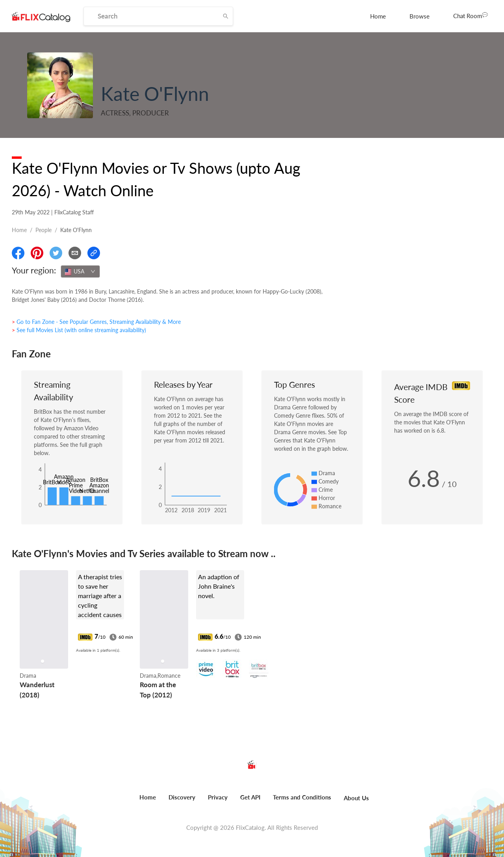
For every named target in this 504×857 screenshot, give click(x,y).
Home (378, 16)
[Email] (75, 253)
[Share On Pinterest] (37, 253)
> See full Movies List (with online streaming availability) (79, 330)
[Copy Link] (94, 253)
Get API (250, 797)
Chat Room (471, 15)
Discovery (182, 797)
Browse (420, 16)
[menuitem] (378, 16)
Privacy (218, 797)
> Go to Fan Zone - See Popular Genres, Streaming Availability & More (96, 322)
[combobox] (80, 271)
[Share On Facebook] (18, 253)
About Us (356, 798)
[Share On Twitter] (56, 253)
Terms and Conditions (302, 797)
